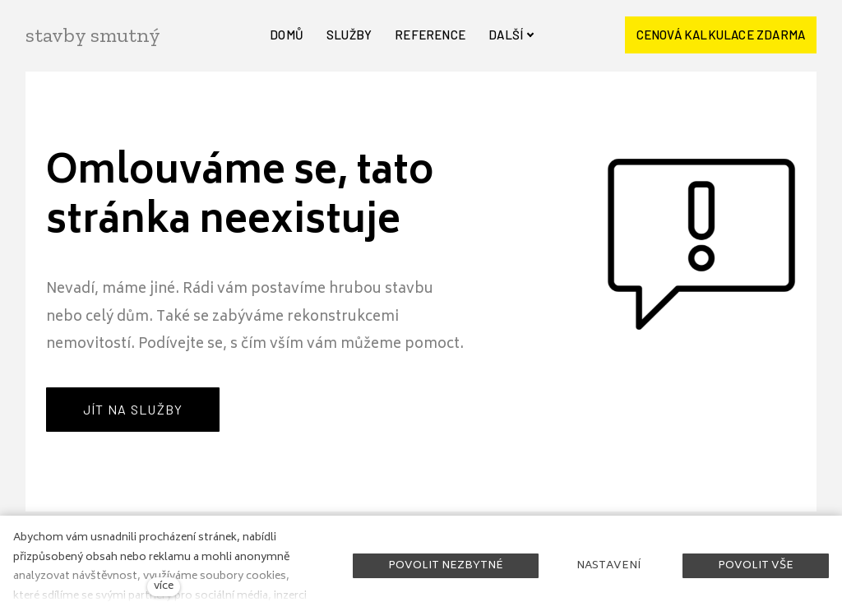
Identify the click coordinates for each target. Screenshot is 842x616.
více (164, 586)
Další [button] (511, 35)
